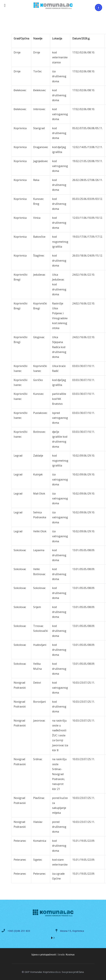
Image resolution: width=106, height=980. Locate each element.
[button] (52, 938)
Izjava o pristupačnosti (44, 955)
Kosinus (70, 955)
